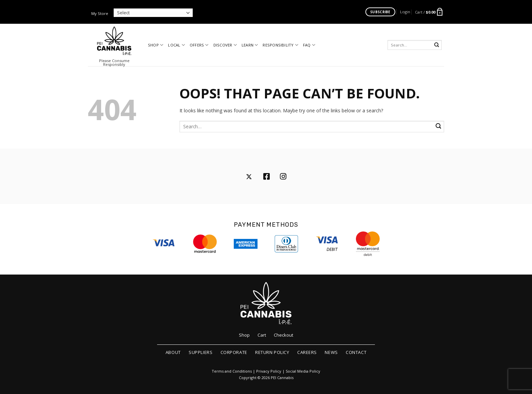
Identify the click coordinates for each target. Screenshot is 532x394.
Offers (199, 45)
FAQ (309, 45)
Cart (262, 335)
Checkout (283, 335)
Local (176, 45)
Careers (307, 352)
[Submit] (437, 45)
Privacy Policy (269, 371)
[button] (405, 12)
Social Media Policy (303, 371)
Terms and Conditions (232, 371)
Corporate (234, 352)
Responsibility (280, 45)
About (173, 352)
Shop (156, 45)
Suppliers (201, 352)
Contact (356, 352)
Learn (250, 45)
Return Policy (272, 352)
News (331, 352)
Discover (225, 45)
